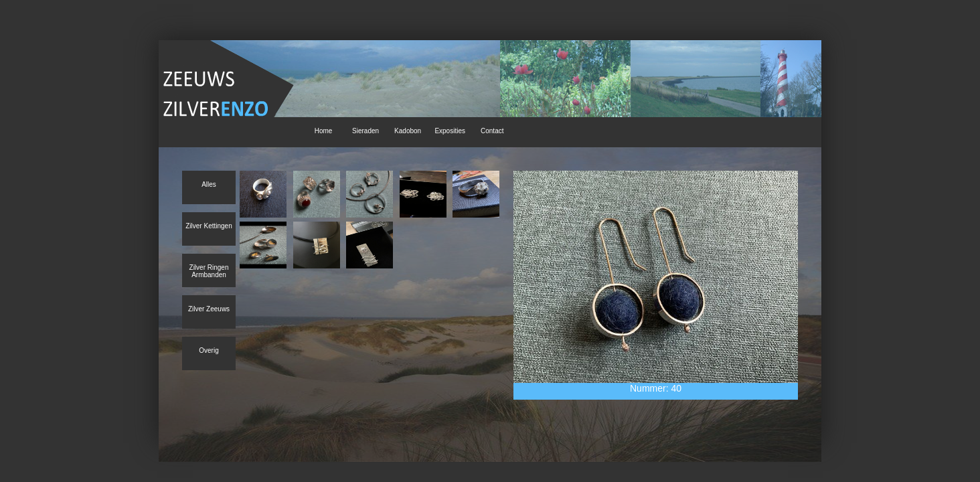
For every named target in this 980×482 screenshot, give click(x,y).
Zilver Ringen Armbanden (209, 271)
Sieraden (365, 131)
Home (324, 131)
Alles (209, 184)
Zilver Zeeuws (209, 309)
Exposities (450, 131)
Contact (492, 131)
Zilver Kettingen (209, 226)
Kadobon (408, 131)
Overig (209, 350)
